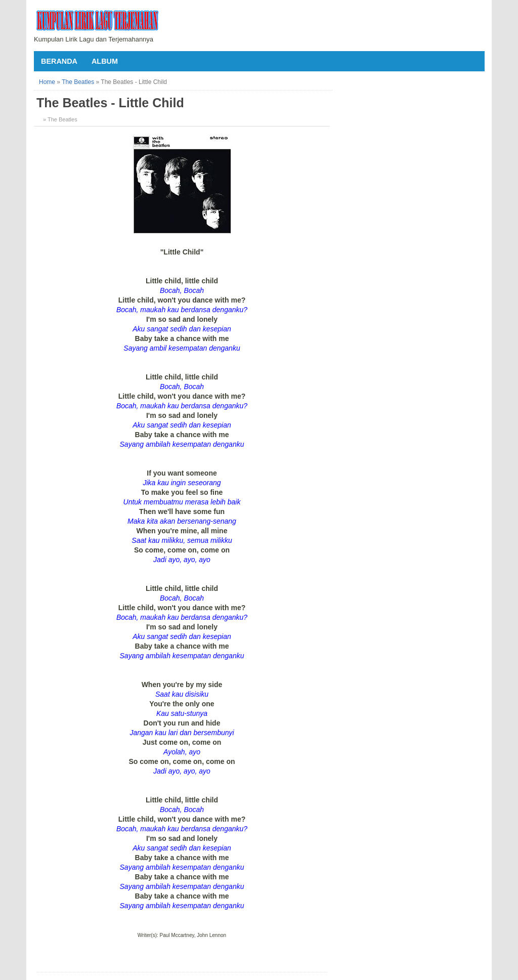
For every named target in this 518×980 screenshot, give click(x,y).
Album (105, 61)
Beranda (59, 61)
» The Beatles (60, 119)
